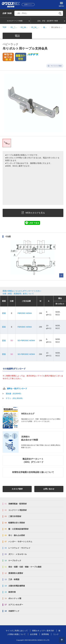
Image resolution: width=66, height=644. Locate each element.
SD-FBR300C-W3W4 (26, 354)
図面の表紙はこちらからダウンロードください (22, 291)
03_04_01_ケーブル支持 (36, 27)
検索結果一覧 (46, 27)
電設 (17, 36)
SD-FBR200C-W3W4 (26, 341)
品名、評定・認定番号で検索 (48, 21)
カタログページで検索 (15, 21)
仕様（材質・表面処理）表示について (18, 294)
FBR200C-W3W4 (25, 313)
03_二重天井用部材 (14, 27)
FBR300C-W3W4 (25, 327)
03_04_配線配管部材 (24, 27)
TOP (5, 27)
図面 (4, 313)
